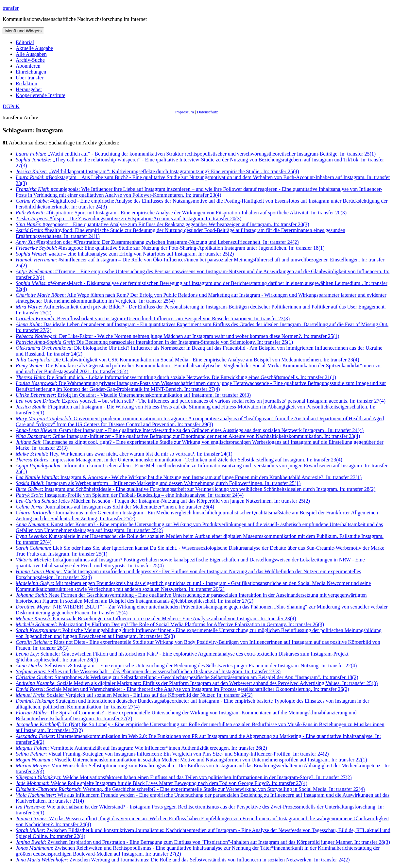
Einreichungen (31, 72)
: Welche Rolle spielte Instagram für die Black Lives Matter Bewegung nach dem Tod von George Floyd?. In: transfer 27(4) (162, 783)
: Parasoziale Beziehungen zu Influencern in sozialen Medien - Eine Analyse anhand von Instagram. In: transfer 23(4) (156, 618)
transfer (11, 8)
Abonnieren (28, 66)
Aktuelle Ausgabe (34, 48)
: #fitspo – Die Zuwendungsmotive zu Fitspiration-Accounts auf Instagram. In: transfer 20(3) (128, 218)
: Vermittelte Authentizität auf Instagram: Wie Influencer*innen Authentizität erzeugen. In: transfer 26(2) (141, 748)
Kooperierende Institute (41, 95)
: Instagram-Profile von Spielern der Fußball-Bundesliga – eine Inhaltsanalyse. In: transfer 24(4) (130, 495)
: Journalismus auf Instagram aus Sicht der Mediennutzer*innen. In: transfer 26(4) (115, 507)
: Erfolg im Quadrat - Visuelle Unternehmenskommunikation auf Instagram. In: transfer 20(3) (133, 395)
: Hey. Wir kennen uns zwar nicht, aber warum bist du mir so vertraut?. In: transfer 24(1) (124, 454)
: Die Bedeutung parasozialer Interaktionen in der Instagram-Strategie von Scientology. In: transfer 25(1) (154, 342)
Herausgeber (29, 89)
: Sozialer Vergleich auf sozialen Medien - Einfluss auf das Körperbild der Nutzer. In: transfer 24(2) (134, 695)
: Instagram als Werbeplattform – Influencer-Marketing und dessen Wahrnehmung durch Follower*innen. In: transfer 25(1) (158, 483)
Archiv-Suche (30, 60)
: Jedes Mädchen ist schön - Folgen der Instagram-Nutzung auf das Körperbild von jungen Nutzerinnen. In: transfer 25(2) (163, 501)
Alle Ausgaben (31, 54)
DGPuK (11, 106)
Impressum (184, 112)
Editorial (25, 42)
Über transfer (30, 78)
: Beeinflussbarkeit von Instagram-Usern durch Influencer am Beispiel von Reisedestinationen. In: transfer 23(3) (153, 318)
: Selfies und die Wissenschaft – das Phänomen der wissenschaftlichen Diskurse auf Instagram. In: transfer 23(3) (148, 671)
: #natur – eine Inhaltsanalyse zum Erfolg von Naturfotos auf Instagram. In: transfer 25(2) (125, 254)
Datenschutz (207, 112)
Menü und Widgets (23, 31)
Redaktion (26, 83)
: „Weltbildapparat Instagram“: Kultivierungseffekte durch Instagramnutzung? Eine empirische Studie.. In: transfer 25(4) (157, 171)
